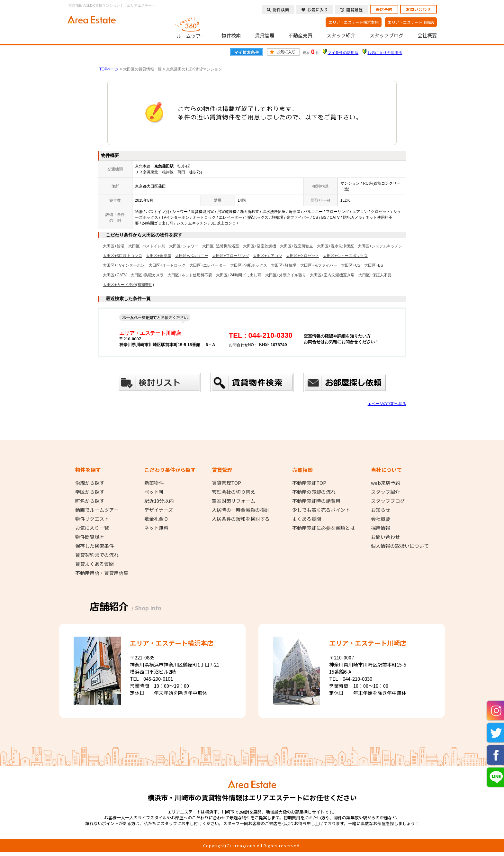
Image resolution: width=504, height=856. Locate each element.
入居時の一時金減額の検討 (241, 510)
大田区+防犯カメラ (147, 275)
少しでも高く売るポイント (321, 510)
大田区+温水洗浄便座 (335, 246)
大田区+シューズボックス (345, 256)
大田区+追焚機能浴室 (221, 246)
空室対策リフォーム (234, 501)
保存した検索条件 (94, 546)
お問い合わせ (419, 9)
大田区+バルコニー (192, 256)
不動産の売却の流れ (314, 492)
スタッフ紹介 (341, 35)
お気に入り (315, 9)
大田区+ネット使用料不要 (190, 275)
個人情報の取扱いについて (400, 546)
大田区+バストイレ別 (147, 246)
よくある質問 (307, 519)
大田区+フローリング (231, 256)
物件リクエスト (92, 519)
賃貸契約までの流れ (97, 555)
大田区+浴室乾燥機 (260, 246)
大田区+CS (351, 265)
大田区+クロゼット (303, 256)
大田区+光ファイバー (319, 265)
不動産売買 (300, 35)
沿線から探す (90, 483)
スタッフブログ (387, 35)
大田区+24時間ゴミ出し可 (239, 275)
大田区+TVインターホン (124, 265)
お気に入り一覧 (92, 528)
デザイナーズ (159, 510)
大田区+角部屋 (159, 256)
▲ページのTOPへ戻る (387, 404)
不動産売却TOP (309, 483)
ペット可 (154, 492)
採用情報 (381, 528)
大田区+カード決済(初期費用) (128, 285)
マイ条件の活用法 (343, 53)
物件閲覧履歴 (90, 537)
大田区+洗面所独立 (297, 246)
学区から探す (90, 492)
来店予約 (384, 9)
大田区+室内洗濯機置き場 (332, 275)
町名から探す (90, 501)
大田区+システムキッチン (380, 246)
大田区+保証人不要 (375, 275)
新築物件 (154, 483)
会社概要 (427, 35)
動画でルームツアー (97, 510)
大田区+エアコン (268, 256)
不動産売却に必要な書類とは (324, 528)
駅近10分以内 (159, 501)
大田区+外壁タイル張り (286, 275)
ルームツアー (191, 27)
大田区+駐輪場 (284, 265)
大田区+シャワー (184, 246)
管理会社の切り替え (234, 492)
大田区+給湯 (114, 246)
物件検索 (231, 35)
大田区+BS (374, 265)
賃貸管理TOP (226, 483)
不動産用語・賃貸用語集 (102, 573)
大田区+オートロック (167, 265)
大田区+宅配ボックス (249, 265)
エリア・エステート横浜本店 (354, 22)
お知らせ (381, 510)
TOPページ (109, 69)
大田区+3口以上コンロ (122, 256)
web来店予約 (386, 483)
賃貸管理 (265, 35)
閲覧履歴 (352, 9)
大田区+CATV (115, 275)
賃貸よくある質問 (94, 564)
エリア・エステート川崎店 (411, 22)
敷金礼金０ (156, 519)
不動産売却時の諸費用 (316, 501)
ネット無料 (156, 528)
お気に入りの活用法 (385, 53)
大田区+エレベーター (208, 265)
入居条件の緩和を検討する (241, 519)
